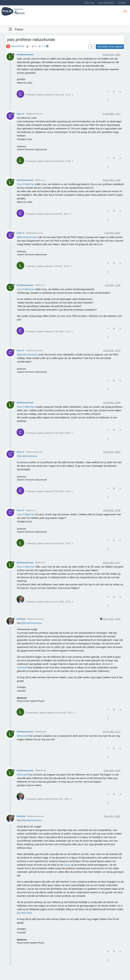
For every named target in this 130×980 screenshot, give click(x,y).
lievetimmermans (25, 55)
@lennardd (41, 732)
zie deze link (24, 913)
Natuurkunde (18, 46)
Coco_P (20, 114)
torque (67, 865)
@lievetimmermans (35, 114)
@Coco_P (41, 180)
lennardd (21, 619)
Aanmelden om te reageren (110, 47)
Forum (19, 29)
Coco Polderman (26, 184)
